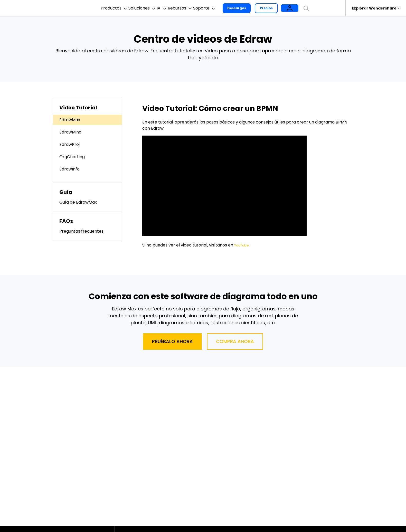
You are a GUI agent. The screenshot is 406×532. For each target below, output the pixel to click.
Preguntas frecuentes (81, 231)
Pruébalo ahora (172, 341)
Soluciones (140, 8)
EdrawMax (70, 120)
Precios (294, 8)
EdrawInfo (69, 169)
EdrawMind (70, 132)
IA (168, 8)
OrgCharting (72, 157)
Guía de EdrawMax (78, 202)
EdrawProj (69, 144)
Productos (104, 8)
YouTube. (243, 245)
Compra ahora (235, 341)
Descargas (264, 8)
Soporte (228, 8)
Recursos (195, 8)
